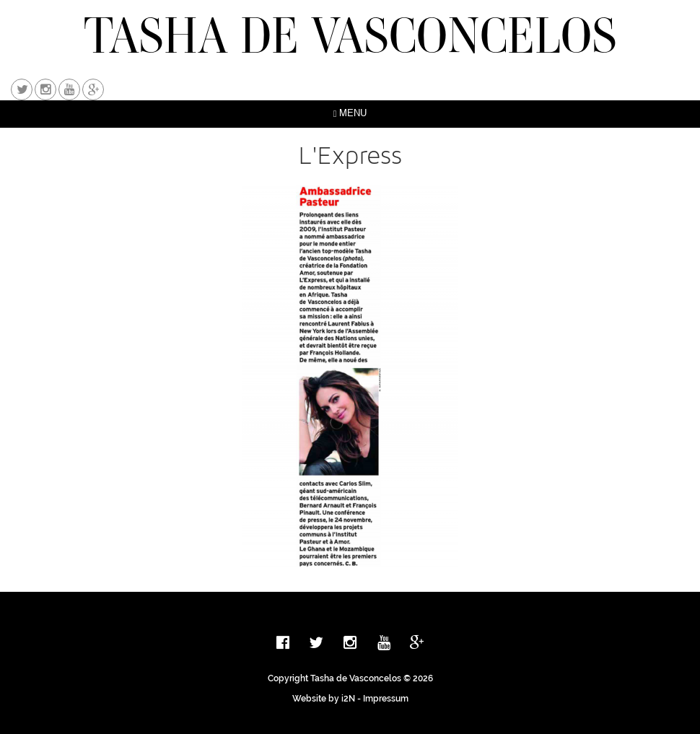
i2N (348, 699)
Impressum (386, 699)
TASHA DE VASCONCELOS (350, 35)
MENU (350, 114)
